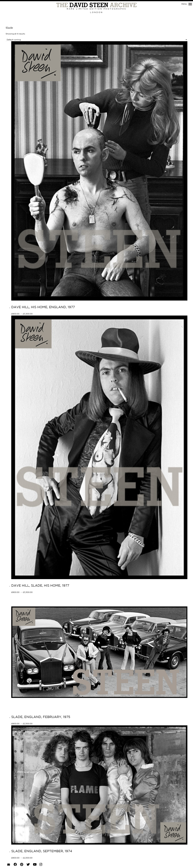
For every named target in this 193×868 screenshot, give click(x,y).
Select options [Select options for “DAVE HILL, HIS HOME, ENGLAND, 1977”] (42, 314)
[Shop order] (96, 40)
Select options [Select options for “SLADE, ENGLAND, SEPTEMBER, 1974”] (42, 858)
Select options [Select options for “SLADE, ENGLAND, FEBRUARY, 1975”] (42, 724)
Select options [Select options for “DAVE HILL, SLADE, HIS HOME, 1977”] (42, 593)
